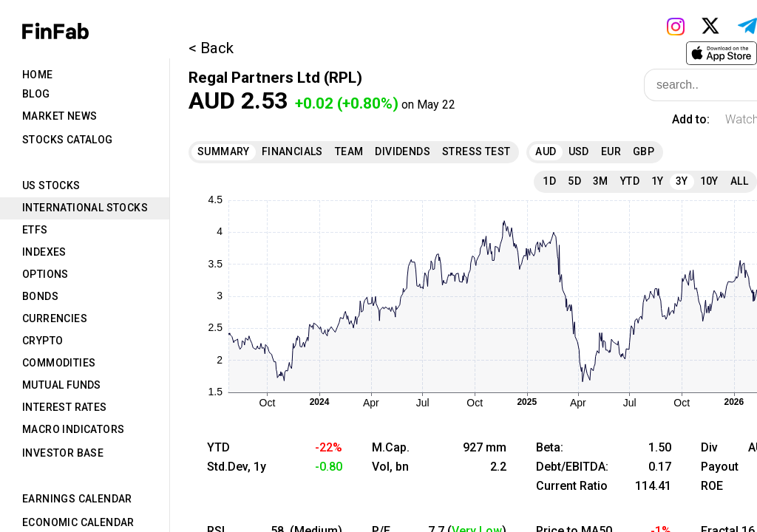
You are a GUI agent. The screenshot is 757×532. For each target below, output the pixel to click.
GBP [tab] (644, 151)
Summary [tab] (224, 151)
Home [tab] (38, 75)
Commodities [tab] (59, 363)
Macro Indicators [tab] (73, 429)
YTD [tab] (630, 181)
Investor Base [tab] (63, 453)
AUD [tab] (546, 151)
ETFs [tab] (35, 230)
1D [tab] (549, 181)
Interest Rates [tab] (65, 407)
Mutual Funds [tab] (62, 385)
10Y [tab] (709, 181)
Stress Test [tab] (476, 151)
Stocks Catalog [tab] (68, 140)
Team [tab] (349, 151)
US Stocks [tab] (51, 185)
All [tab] (739, 181)
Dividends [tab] (403, 151)
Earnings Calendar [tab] (77, 499)
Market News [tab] (60, 116)
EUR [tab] (611, 151)
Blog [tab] (36, 94)
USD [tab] (579, 151)
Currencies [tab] (55, 318)
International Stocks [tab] (85, 208)
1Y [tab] (658, 181)
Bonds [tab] (40, 296)
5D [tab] (574, 181)
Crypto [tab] (43, 341)
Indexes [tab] (44, 252)
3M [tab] (601, 181)
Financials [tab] (292, 151)
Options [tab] (45, 274)
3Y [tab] (682, 181)
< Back (211, 48)
